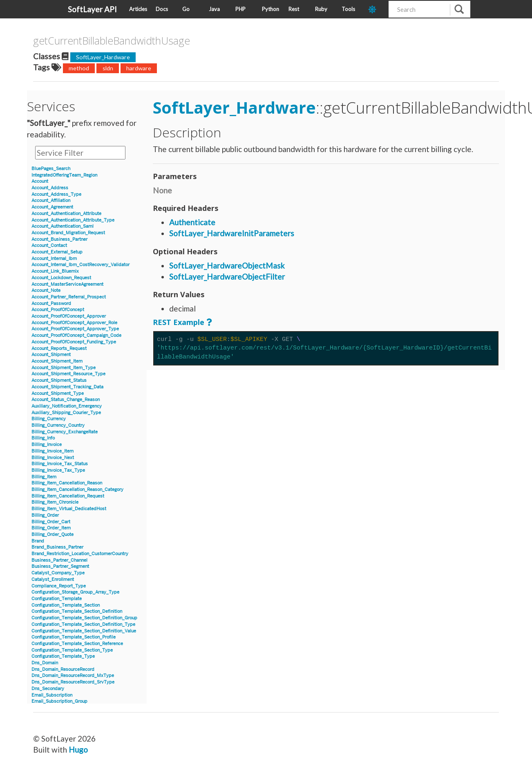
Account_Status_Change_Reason (66, 400)
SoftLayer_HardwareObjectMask (227, 266)
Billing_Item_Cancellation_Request (68, 496)
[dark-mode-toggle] (375, 9)
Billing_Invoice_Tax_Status (60, 464)
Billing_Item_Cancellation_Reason (67, 483)
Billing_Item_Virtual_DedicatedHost (69, 509)
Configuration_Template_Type (63, 656)
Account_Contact (49, 245)
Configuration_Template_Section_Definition (77, 611)
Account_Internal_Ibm (54, 259)
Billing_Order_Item (51, 528)
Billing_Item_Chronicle (55, 502)
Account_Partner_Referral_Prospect (69, 297)
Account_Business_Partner (59, 239)
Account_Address (50, 188)
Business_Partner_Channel (59, 560)
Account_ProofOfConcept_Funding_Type (74, 342)
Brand (38, 541)
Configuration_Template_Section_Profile (74, 637)
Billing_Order (45, 515)
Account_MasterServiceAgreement (67, 284)
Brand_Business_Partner (57, 547)
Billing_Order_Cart (51, 522)
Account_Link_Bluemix (55, 271)
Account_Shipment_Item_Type (64, 368)
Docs (162, 9)
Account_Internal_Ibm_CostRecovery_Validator (80, 265)
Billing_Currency (49, 419)
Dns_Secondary (48, 689)
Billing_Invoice (47, 445)
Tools (348, 9)
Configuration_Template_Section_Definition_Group (84, 618)
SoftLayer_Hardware (103, 57)
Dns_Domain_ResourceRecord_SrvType (73, 682)
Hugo (78, 750)
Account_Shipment (51, 355)
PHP (240, 9)
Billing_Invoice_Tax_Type (58, 470)
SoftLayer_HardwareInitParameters (232, 233)
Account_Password (51, 304)
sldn (108, 68)
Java (214, 9)
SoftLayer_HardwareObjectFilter (227, 277)
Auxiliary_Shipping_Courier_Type (66, 413)
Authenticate (192, 222)
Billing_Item (44, 477)
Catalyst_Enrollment (53, 579)
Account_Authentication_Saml (63, 226)
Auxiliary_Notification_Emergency (67, 406)
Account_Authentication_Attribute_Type (73, 220)
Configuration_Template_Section (66, 605)
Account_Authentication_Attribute (66, 214)
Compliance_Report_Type (59, 586)
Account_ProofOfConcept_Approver (69, 316)
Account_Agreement (52, 207)
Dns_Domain (45, 663)
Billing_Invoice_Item (53, 451)
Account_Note (46, 290)
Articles (138, 9)
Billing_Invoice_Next (53, 458)
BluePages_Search (51, 169)
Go (186, 9)
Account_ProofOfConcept (58, 310)
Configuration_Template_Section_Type (72, 650)
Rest (294, 9)
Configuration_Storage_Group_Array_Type (75, 592)
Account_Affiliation (51, 201)
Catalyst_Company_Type (58, 573)
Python (270, 9)
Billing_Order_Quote (53, 535)
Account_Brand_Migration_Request (68, 233)
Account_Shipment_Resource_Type (68, 374)
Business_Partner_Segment (60, 566)
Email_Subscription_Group (59, 701)
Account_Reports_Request (59, 349)
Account (40, 181)
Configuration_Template (57, 599)
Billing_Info (43, 438)
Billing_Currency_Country (58, 425)
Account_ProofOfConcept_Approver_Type (75, 329)
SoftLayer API (92, 9)
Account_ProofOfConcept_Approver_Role (74, 323)
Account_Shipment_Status (59, 380)
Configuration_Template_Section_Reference (77, 644)
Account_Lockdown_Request (61, 278)
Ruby (321, 9)
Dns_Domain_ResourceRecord (63, 669)
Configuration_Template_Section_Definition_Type (83, 624)
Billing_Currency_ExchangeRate (65, 432)
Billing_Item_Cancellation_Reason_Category (77, 490)
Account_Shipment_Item (57, 361)
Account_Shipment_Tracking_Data (67, 387)
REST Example (179, 322)
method (79, 68)
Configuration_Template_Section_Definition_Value (84, 631)
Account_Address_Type (56, 194)
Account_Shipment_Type (58, 393)
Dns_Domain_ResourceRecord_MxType (73, 676)
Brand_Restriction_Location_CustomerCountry (80, 554)
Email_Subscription (52, 695)
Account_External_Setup (57, 252)
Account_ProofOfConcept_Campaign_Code (76, 335)
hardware (139, 68)
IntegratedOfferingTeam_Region (64, 175)
